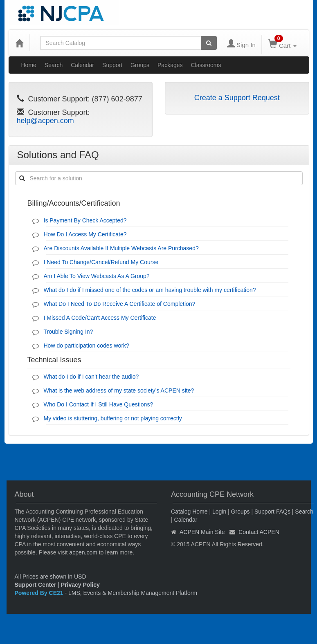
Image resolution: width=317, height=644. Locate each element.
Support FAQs (272, 512)
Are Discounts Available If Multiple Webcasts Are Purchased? (121, 248)
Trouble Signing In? (69, 332)
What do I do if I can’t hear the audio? (91, 377)
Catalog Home (189, 512)
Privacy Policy (80, 585)
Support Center (36, 585)
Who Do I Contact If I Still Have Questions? (99, 404)
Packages (170, 65)
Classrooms (206, 65)
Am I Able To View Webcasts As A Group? (97, 276)
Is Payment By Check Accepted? (85, 220)
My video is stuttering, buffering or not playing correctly (113, 418)
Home (29, 65)
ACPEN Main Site (202, 532)
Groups (140, 65)
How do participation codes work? (87, 346)
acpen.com (83, 552)
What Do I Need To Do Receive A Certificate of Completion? (120, 304)
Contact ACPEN (259, 532)
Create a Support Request (237, 98)
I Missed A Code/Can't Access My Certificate (100, 318)
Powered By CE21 (40, 593)
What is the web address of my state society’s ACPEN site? (119, 390)
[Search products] (209, 43)
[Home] (19, 43)
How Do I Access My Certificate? (85, 234)
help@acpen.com (45, 121)
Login (219, 512)
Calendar (82, 65)
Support (112, 65)
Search (54, 65)
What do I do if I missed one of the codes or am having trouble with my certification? (150, 290)
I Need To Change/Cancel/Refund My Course (101, 262)
